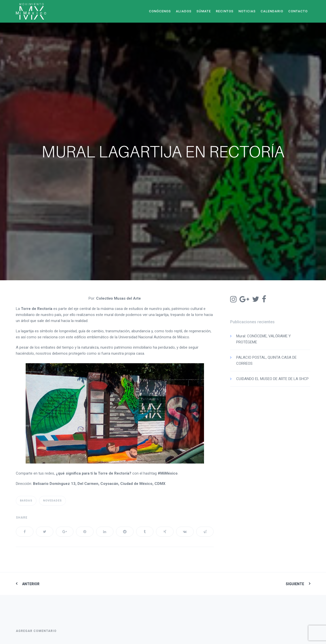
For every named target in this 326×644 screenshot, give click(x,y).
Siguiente (295, 584)
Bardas (26, 501)
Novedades (52, 501)
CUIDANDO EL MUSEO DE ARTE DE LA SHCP (272, 379)
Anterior (31, 584)
